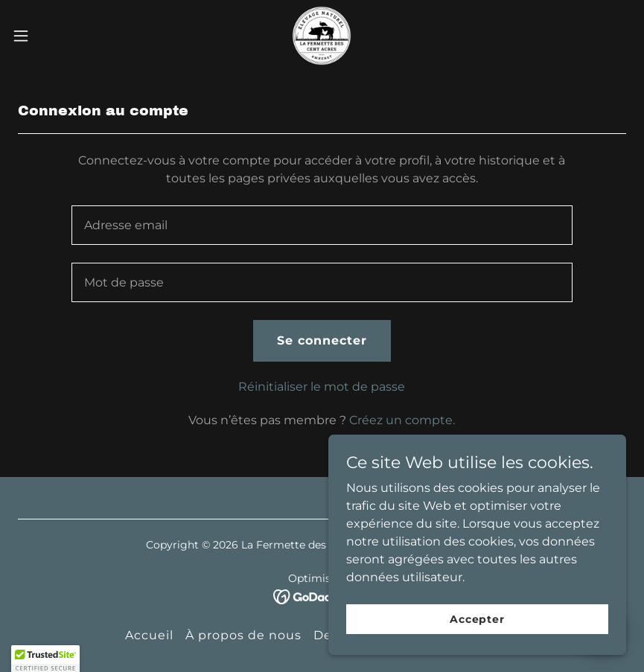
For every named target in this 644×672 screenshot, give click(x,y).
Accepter (477, 629)
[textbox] (322, 225)
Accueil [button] (149, 635)
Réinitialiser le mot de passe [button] (322, 387)
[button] (53, 36)
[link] (322, 36)
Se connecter (322, 340)
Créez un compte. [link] (402, 420)
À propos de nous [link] (243, 635)
